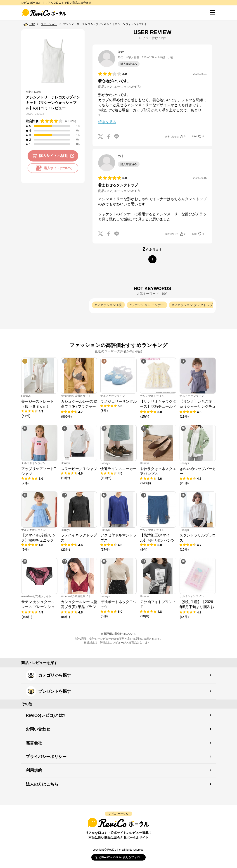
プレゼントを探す (48, 691)
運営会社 (34, 743)
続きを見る (107, 122)
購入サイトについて (53, 168)
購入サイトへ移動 (54, 156)
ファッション (49, 24)
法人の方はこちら (42, 784)
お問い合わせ (38, 729)
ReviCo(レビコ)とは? (46, 715)
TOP (32, 24)
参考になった (175, 137)
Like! (198, 137)
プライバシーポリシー (46, 757)
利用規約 (34, 770)
